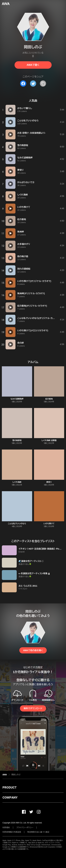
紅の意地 (49, 399)
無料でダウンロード (33, 708)
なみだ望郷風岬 (17, 399)
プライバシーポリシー (25, 828)
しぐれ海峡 (17, 482)
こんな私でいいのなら (17, 524)
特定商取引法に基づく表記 (38, 832)
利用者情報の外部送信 (12, 832)
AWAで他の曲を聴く (33, 650)
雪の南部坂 (17, 440)
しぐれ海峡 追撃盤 (49, 440)
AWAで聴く (33, 65)
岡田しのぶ (16, 775)
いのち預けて (49, 524)
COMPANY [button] (10, 797)
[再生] (11, 110)
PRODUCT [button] (10, 787)
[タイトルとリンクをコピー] (43, 84)
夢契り (49, 482)
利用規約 (6, 828)
